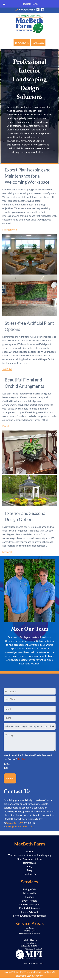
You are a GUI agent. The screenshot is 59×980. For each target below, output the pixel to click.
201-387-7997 (27, 10)
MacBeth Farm (30, 4)
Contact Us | (49, 972)
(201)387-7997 (15, 823)
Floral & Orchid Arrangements (29, 916)
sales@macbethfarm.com (20, 826)
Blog (29, 870)
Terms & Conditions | (31, 972)
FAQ (30, 866)
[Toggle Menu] (4, 4)
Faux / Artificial (29, 912)
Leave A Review (35, 976)
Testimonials (30, 863)
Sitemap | (21, 976)
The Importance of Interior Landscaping (29, 855)
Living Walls (30, 889)
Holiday (30, 897)
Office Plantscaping (30, 904)
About (30, 851)
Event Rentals (29, 901)
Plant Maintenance (29, 908)
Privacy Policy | (11, 972)
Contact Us (30, 874)
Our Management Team (30, 859)
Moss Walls (29, 893)
